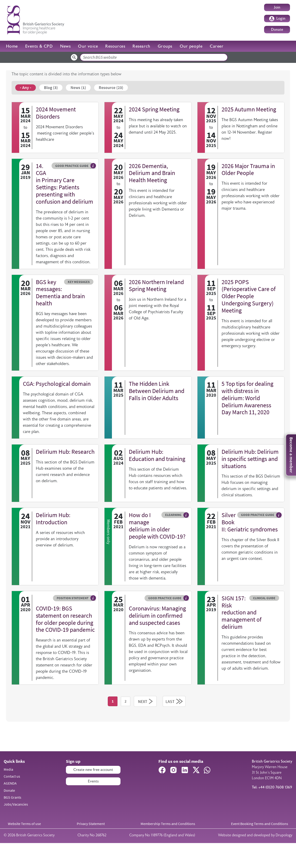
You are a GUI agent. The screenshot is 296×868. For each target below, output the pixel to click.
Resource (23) (111, 88)
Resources (115, 46)
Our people (191, 46)
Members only (108, 545)
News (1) (78, 88)
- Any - (26, 88)
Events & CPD (39, 46)
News (65, 46)
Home (12, 46)
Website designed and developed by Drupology (255, 860)
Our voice (88, 46)
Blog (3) (51, 88)
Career (217, 46)
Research (141, 46)
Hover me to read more (93, 166)
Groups (165, 46)
